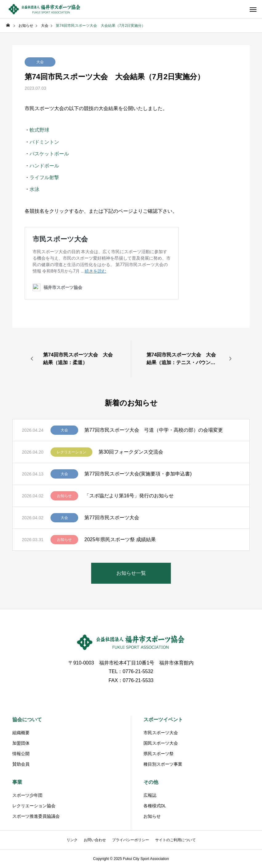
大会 (40, 62)
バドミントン (44, 142)
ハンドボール (44, 166)
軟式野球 (39, 130)
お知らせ (64, 496)
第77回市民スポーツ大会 (112, 518)
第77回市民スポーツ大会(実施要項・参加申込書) (138, 474)
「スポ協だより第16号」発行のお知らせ (129, 496)
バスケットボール (49, 154)
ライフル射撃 (44, 177)
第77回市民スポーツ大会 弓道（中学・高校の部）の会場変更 (154, 430)
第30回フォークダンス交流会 (131, 452)
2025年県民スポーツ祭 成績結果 (120, 539)
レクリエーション (71, 452)
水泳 (34, 189)
